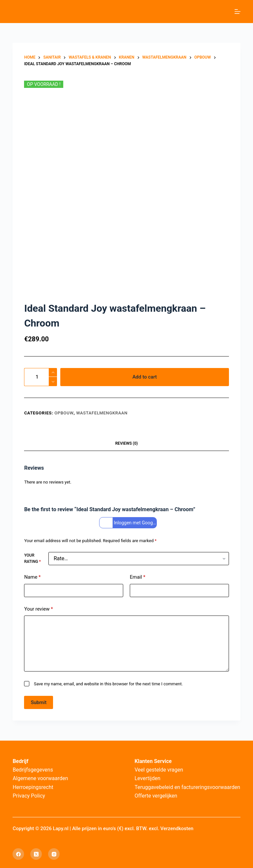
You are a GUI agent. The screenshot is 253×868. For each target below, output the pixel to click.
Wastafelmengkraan (102, 413)
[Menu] (238, 12)
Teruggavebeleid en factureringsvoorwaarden (188, 787)
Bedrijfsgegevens (33, 770)
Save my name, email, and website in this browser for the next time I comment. (108, 684)
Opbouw (64, 413)
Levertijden (148, 778)
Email (138, 577)
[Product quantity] (41, 377)
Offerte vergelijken (156, 796)
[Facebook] (18, 854)
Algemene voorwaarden (40, 778)
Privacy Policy (29, 796)
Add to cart (145, 377)
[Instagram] (54, 854)
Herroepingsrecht (33, 787)
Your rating (32, 559)
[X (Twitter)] (36, 854)
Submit (39, 702)
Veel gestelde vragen (159, 770)
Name (32, 577)
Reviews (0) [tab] (126, 443)
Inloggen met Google (129, 523)
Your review (38, 609)
